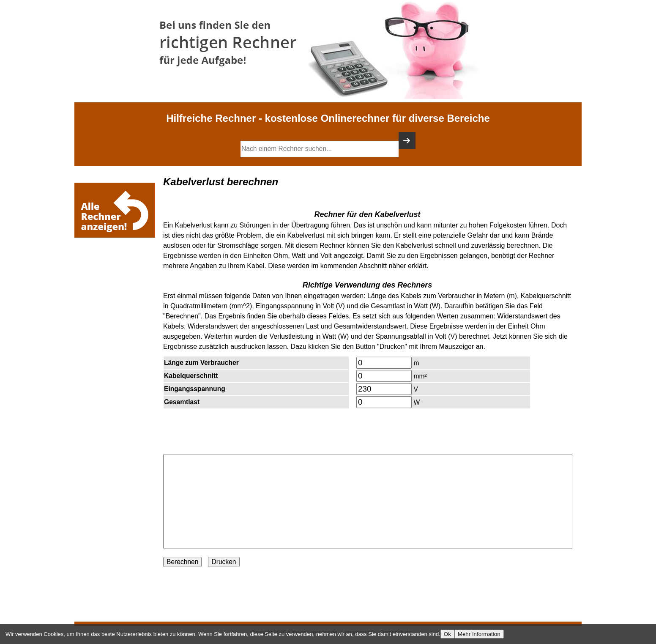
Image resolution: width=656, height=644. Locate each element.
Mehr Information (479, 634)
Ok (447, 634)
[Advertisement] (117, 265)
